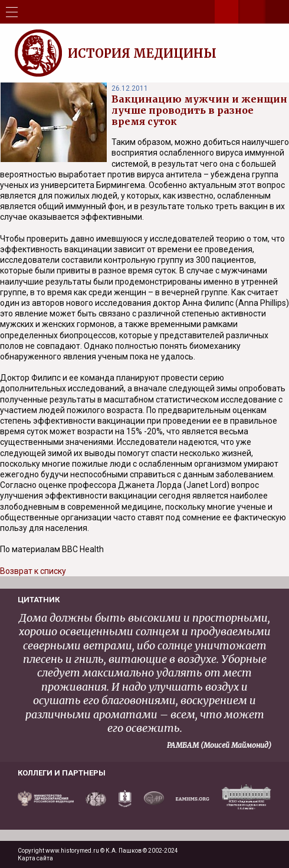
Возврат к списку (33, 571)
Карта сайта (35, 858)
